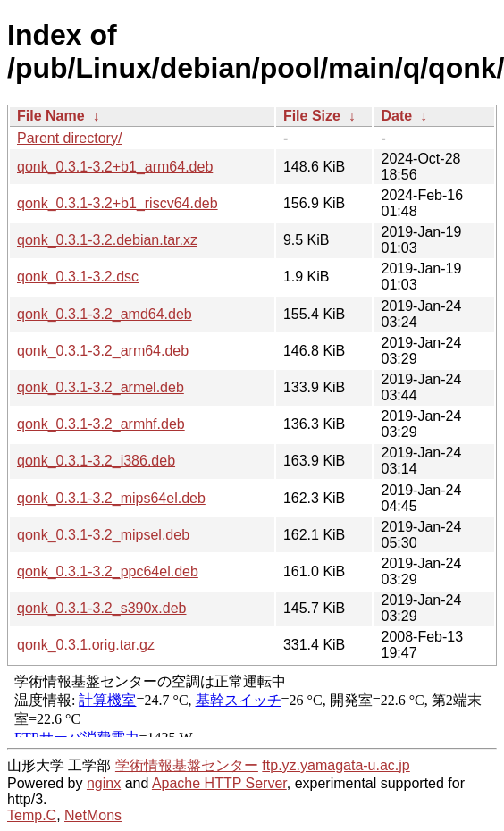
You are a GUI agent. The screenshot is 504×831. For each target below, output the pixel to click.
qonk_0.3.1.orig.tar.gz (86, 645)
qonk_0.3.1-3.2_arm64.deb (103, 351)
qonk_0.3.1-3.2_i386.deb (96, 461)
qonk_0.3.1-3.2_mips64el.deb (111, 498)
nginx (104, 783)
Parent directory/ (69, 138)
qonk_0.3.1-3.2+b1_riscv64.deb (118, 203)
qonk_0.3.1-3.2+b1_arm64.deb (115, 167)
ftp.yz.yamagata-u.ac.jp (336, 765)
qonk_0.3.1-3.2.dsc (78, 277)
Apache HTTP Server (219, 783)
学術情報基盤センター (187, 765)
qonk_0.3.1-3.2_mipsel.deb (103, 535)
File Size (312, 116)
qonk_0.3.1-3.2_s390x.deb (101, 608)
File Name (51, 116)
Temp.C (32, 815)
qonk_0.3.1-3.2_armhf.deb (101, 424)
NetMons (93, 815)
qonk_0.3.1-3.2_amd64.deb (105, 314)
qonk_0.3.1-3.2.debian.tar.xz (107, 240)
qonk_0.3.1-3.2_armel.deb (101, 387)
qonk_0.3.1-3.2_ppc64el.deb (108, 571)
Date (396, 116)
